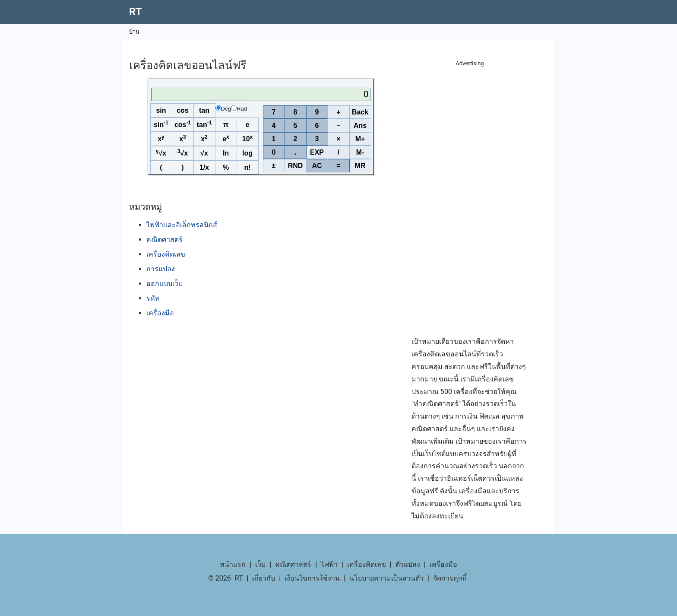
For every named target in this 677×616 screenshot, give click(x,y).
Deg (223, 108)
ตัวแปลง (408, 564)
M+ (360, 139)
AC (317, 166)
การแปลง (161, 269)
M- (360, 152)
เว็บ (260, 564)
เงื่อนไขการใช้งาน (312, 578)
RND (296, 166)
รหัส (153, 298)
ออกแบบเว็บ (165, 284)
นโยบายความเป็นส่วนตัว (386, 578)
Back (360, 112)
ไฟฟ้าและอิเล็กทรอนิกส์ (182, 225)
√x (161, 152)
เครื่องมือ (160, 313)
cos (183, 110)
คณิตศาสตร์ (165, 240)
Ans (360, 125)
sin (161, 110)
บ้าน (134, 32)
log (247, 153)
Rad (239, 108)
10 (247, 138)
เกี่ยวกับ (264, 578)
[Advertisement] (470, 199)
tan (204, 110)
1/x (204, 167)
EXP (317, 152)
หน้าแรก (233, 564)
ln (226, 153)
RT (136, 12)
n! (247, 167)
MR (360, 166)
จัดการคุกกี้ (450, 578)
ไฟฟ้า (329, 564)
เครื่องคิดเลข (166, 254)
